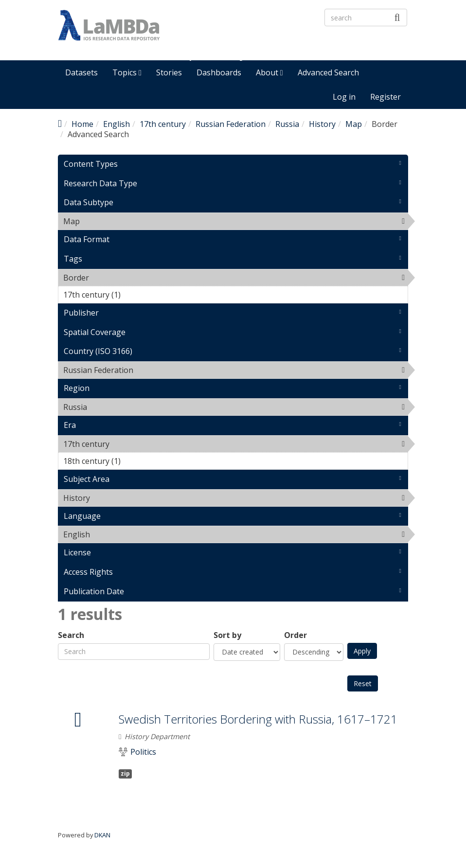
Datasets (81, 72)
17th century (163, 124)
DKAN (102, 835)
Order (296, 635)
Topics (127, 72)
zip (125, 773)
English (116, 124)
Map (354, 124)
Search (71, 635)
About (269, 72)
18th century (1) (136, 461)
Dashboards (219, 72)
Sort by (227, 635)
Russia (287, 124)
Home (82, 124)
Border (114, 278)
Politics (143, 752)
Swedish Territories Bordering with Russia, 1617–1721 (258, 719)
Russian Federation (231, 124)
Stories (169, 72)
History (322, 124)
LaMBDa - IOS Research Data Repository (272, 42)
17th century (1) (136, 295)
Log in (344, 97)
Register (385, 97)
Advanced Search (328, 72)
